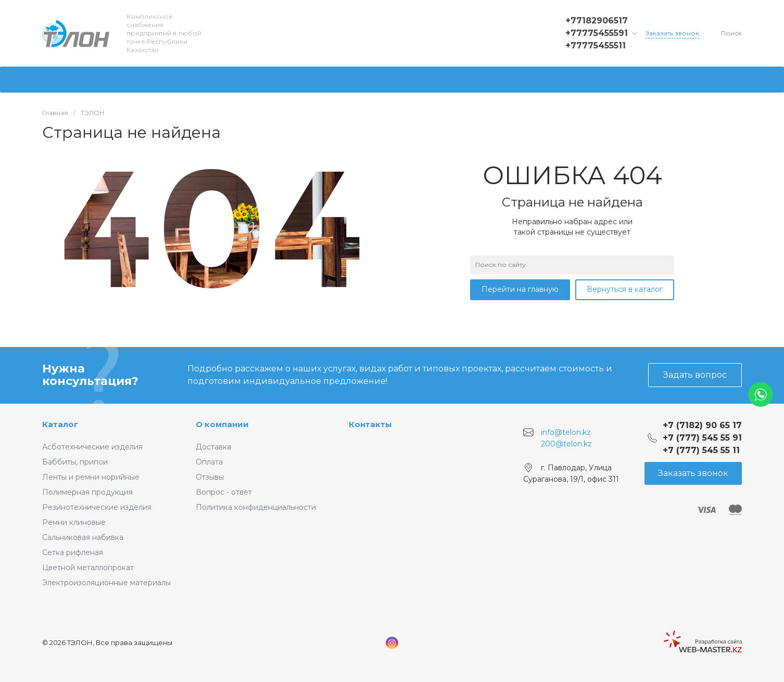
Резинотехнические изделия (97, 507)
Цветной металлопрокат (88, 568)
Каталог (60, 424)
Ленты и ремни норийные (91, 477)
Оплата (209, 462)
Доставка (213, 447)
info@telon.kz (566, 432)
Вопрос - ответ (224, 492)
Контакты (370, 424)
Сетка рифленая (73, 552)
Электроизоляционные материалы (106, 583)
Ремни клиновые (74, 522)
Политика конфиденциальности (256, 507)
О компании (222, 424)
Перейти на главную (520, 289)
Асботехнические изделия (92, 447)
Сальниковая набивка (83, 537)
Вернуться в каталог (625, 289)
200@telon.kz (566, 443)
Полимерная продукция (87, 492)
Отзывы (210, 477)
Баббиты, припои (75, 462)
